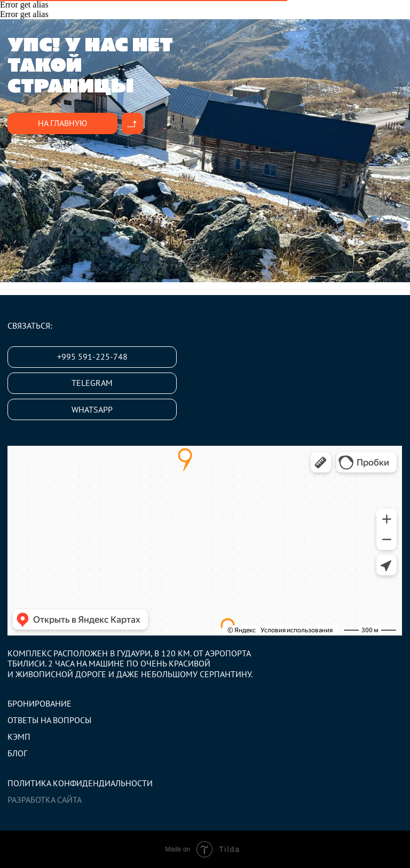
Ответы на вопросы (49, 720)
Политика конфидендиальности (80, 783)
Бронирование (40, 703)
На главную (62, 123)
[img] (132, 123)
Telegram (92, 383)
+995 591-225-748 (92, 356)
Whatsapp (92, 409)
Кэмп (19, 737)
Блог (17, 753)
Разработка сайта (45, 800)
